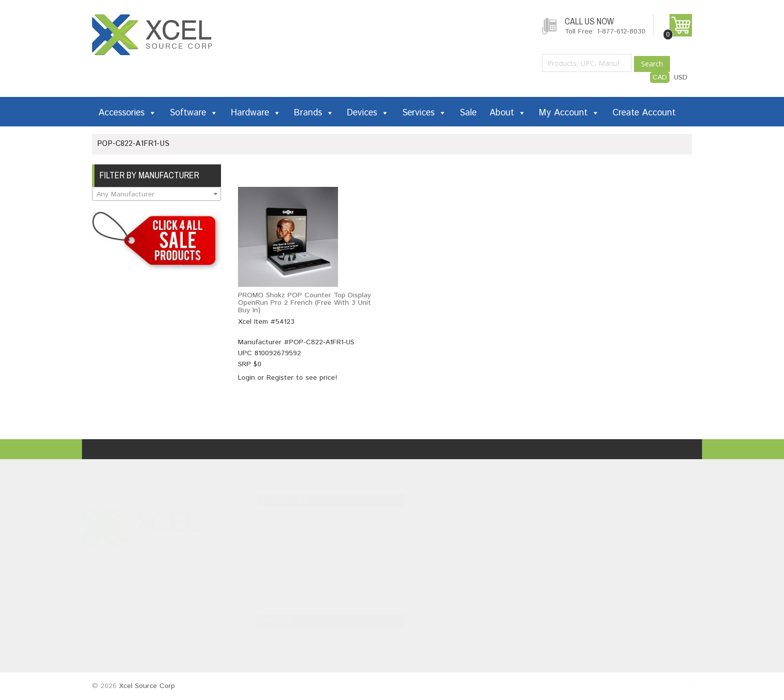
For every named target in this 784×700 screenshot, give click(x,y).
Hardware (256, 113)
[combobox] (156, 194)
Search (652, 64)
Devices (368, 113)
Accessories (127, 113)
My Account (569, 113)
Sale (468, 113)
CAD (660, 77)
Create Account (644, 113)
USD (681, 77)
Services (424, 113)
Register (280, 378)
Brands (314, 113)
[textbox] (156, 194)
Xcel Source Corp (147, 686)
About (508, 113)
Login (246, 378)
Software (194, 113)
